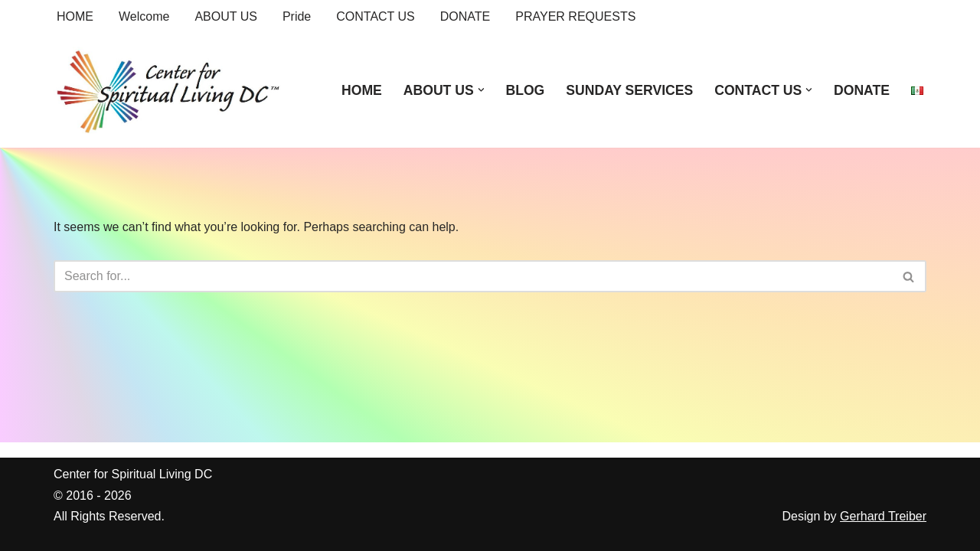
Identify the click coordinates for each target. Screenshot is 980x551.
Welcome (144, 16)
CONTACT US (376, 16)
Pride (297, 16)
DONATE (465, 16)
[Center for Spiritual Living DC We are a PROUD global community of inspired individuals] (168, 90)
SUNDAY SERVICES (629, 90)
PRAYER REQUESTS (575, 16)
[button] (481, 90)
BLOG (525, 90)
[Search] (473, 276)
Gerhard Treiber (883, 516)
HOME (75, 16)
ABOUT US (226, 16)
